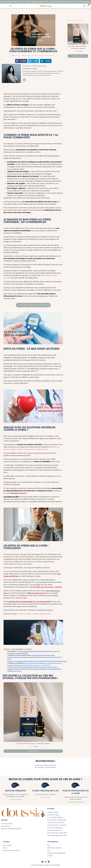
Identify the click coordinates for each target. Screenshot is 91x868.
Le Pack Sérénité (53, 812)
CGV (49, 850)
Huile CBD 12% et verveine (56, 823)
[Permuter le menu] (10, 6)
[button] (21, 61)
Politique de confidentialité (56, 853)
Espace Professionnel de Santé (11, 829)
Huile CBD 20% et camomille (57, 825)
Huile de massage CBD (55, 828)
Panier (5, 848)
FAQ (49, 845)
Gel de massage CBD (54, 830)
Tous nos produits (7, 824)
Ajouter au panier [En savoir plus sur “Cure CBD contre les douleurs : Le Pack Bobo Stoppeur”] (33, 751)
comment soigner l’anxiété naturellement (34, 614)
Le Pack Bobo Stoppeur (55, 817)
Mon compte (7, 845)
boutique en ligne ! (19, 493)
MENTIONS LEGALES (54, 848)
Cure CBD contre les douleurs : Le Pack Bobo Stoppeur (33, 744)
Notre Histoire (6, 826)
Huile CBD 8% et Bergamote (57, 820)
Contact (50, 856)
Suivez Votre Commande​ (11, 850)
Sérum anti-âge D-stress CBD (57, 833)
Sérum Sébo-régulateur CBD (57, 835)
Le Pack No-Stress (53, 815)
